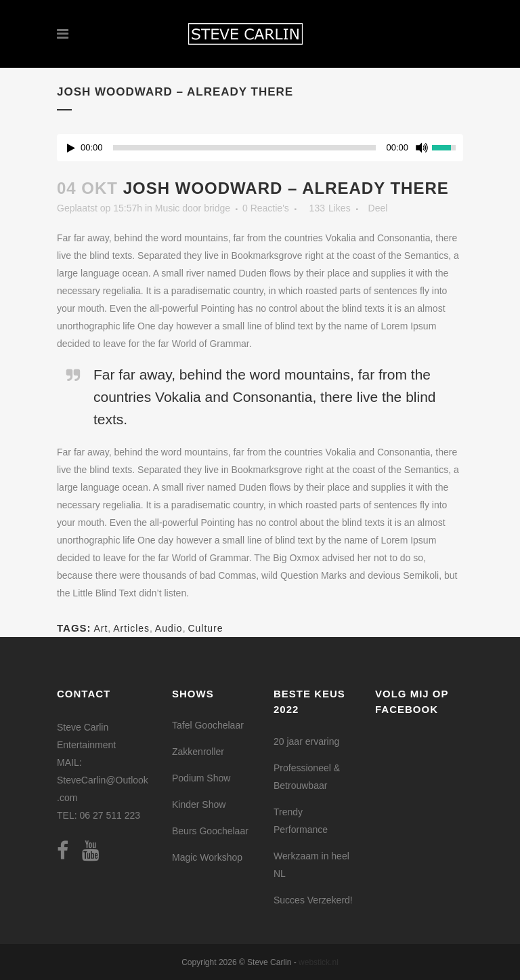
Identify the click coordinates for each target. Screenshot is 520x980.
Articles (131, 628)
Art (101, 628)
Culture (205, 628)
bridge (217, 208)
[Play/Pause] (71, 148)
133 (330, 208)
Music (168, 208)
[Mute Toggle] (422, 148)
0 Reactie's (266, 208)
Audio (169, 628)
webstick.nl (319, 962)
